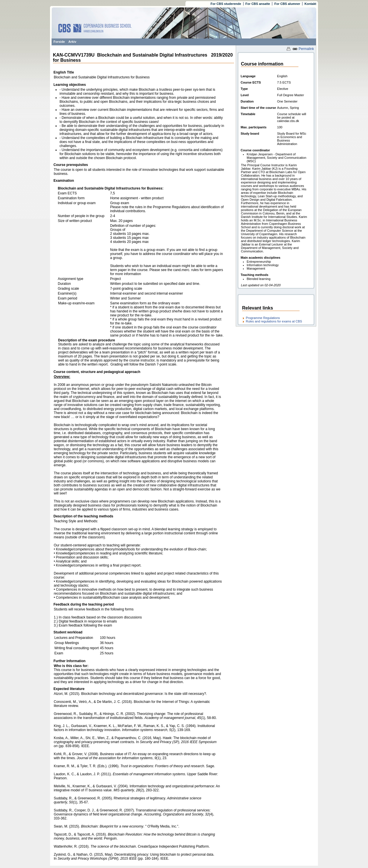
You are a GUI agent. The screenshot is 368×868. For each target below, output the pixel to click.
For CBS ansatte (258, 4)
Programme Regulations (263, 318)
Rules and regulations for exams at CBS (274, 321)
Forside (59, 42)
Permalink (303, 49)
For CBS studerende (226, 4)
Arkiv (72, 42)
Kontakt (310, 4)
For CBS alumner (287, 4)
